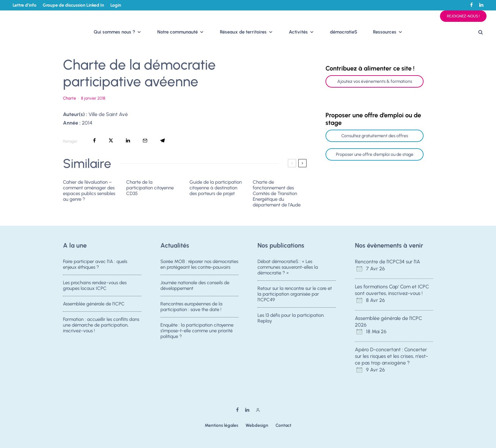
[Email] (145, 141)
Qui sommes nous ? (114, 32)
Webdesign (257, 425)
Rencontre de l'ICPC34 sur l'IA (387, 262)
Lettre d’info (25, 5)
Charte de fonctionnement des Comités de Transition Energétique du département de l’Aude (277, 193)
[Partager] (94, 141)
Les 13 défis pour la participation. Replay (291, 319)
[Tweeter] (111, 141)
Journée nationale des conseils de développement (195, 285)
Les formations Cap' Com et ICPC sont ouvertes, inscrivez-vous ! (392, 290)
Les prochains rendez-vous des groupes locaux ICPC (95, 285)
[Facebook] (471, 5)
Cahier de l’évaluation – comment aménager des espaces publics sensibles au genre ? (89, 191)
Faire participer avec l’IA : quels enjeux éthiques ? (95, 264)
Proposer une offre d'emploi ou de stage (375, 154)
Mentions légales (221, 425)
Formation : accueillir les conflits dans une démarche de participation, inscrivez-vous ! (101, 328)
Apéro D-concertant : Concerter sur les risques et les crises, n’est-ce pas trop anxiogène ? (391, 356)
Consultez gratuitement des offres (375, 136)
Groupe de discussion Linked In (73, 5)
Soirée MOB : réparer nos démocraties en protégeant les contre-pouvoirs (199, 264)
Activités (298, 32)
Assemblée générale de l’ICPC (94, 304)
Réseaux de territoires (243, 32)
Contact (283, 425)
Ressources (385, 32)
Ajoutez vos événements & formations (375, 81)
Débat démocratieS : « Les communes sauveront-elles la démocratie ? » (288, 267)
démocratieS (344, 32)
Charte (69, 98)
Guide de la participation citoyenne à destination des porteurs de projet (216, 188)
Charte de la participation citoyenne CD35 (150, 188)
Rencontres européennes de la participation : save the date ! (191, 307)
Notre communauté (177, 32)
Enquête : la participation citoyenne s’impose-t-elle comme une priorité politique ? (197, 334)
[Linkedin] (481, 5)
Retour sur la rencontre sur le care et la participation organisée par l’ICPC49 (295, 294)
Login (116, 5)
